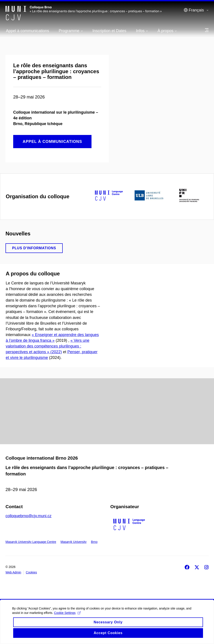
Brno (94, 542)
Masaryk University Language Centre (31, 542)
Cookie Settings (68, 617)
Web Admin (13, 572)
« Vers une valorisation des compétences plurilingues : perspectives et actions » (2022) (48, 346)
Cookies (31, 572)
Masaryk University (73, 542)
